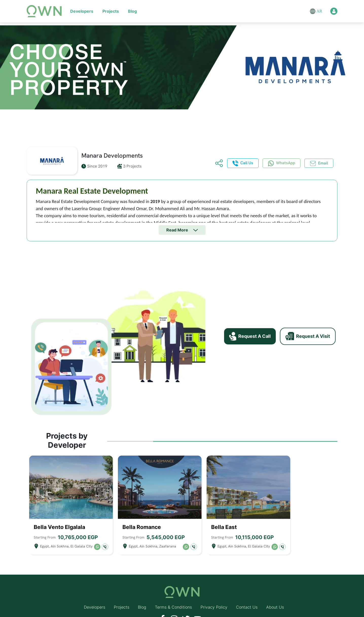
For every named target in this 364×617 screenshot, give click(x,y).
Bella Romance (142, 516)
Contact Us (247, 596)
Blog (132, 11)
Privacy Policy (214, 596)
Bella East (224, 516)
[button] (313, 11)
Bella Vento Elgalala (59, 516)
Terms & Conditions (173, 596)
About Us (275, 596)
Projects (111, 11)
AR (319, 11)
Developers (82, 11)
